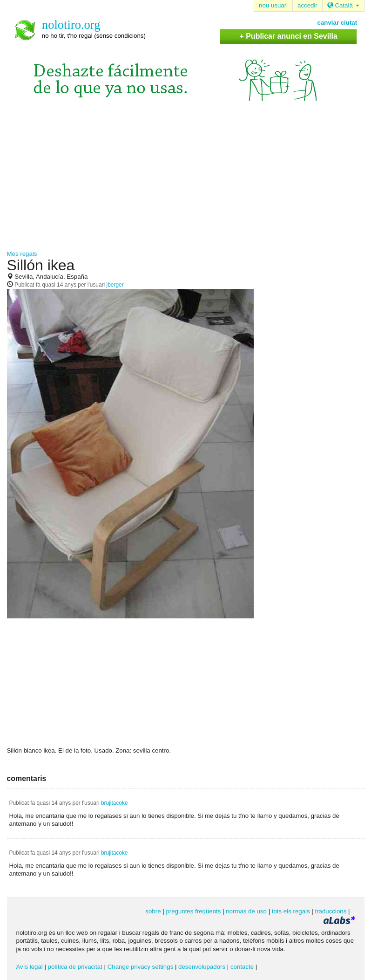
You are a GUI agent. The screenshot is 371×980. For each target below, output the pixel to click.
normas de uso (246, 911)
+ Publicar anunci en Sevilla (289, 36)
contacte (242, 967)
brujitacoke (115, 803)
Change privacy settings (141, 967)
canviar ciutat (337, 23)
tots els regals (291, 911)
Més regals (22, 254)
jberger (115, 285)
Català (343, 5)
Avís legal (30, 967)
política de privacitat (75, 967)
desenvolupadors (202, 967)
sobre (153, 911)
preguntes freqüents (193, 911)
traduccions (331, 911)
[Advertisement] (186, 180)
